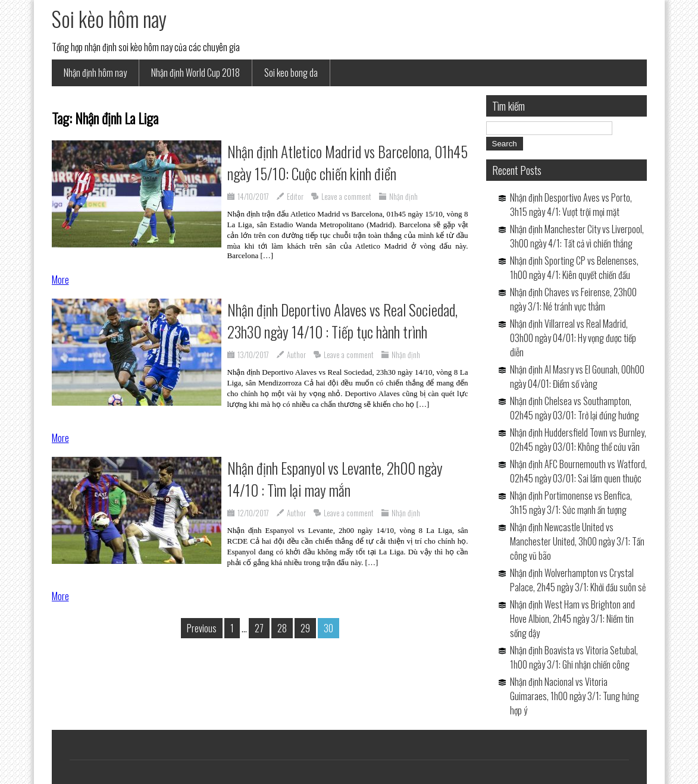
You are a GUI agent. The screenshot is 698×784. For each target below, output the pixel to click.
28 (282, 628)
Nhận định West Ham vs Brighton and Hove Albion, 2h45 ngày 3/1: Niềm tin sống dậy (572, 619)
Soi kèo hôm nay (109, 18)
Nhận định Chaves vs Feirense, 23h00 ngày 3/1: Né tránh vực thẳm (573, 299)
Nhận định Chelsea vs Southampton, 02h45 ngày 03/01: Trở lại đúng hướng (575, 408)
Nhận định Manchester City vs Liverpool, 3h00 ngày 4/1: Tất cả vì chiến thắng (577, 236)
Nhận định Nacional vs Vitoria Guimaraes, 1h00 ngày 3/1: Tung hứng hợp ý (575, 696)
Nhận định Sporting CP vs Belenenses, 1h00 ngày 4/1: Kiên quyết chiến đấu (574, 268)
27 (259, 628)
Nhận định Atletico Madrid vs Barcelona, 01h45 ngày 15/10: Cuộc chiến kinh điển (348, 162)
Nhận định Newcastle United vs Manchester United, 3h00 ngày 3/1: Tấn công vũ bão (577, 541)
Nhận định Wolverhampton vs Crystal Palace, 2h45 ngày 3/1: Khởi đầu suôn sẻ (578, 580)
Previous (202, 628)
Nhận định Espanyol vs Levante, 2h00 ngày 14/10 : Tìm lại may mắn (335, 479)
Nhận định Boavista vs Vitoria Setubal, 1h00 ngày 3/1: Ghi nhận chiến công (574, 657)
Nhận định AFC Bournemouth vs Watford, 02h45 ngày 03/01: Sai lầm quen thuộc (578, 471)
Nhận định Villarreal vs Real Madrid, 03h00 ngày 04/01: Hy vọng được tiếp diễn (573, 338)
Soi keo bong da (291, 73)
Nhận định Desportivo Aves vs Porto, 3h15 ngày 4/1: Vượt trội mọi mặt (571, 205)
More (60, 280)
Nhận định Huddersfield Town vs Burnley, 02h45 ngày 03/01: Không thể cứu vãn (578, 440)
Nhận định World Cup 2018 (195, 73)
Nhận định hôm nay (95, 73)
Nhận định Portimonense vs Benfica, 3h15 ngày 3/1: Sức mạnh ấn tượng (571, 503)
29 (305, 628)
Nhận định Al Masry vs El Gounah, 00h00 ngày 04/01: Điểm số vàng (577, 377)
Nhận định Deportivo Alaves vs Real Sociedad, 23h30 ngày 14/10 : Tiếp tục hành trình (342, 321)
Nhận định (403, 196)
